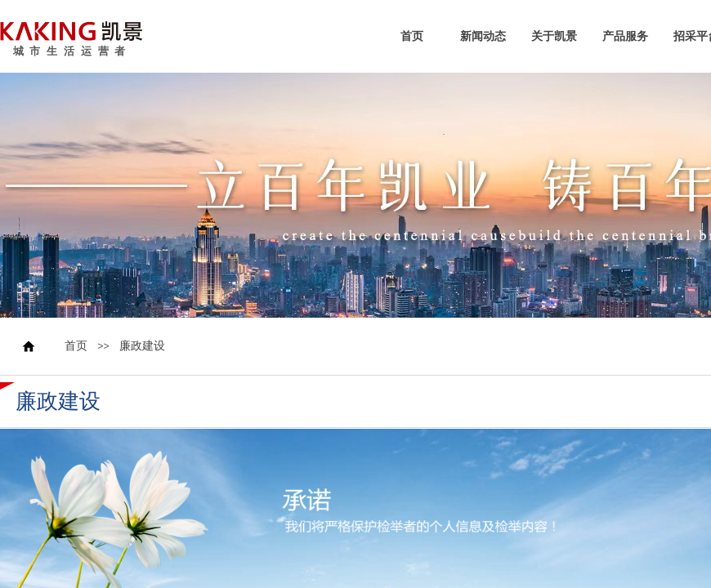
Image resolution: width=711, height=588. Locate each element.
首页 (412, 37)
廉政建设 (142, 346)
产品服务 (625, 37)
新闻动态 (483, 37)
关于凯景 (554, 37)
